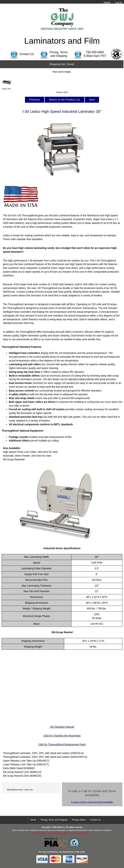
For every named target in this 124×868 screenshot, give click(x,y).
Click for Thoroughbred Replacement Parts (62, 744)
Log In (119, 3)
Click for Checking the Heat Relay (62, 736)
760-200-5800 (95, 52)
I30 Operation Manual (62, 727)
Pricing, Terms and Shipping (54, 820)
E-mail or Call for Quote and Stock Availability (92, 802)
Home (107, 3)
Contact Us (96, 820)
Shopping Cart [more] (62, 64)
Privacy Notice (79, 820)
